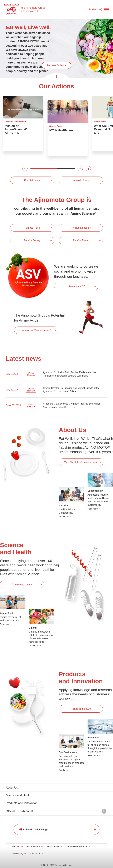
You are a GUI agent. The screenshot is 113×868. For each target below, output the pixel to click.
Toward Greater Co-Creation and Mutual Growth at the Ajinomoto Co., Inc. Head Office (71, 390)
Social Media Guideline (77, 846)
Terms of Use (53, 846)
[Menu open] (106, 10)
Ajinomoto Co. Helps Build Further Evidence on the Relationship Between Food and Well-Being (69, 374)
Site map (16, 846)
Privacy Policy (33, 846)
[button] (25, 169)
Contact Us (35, 854)
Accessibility (17, 854)
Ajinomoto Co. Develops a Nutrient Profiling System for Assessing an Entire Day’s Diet (71, 405)
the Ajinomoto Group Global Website (33, 9)
